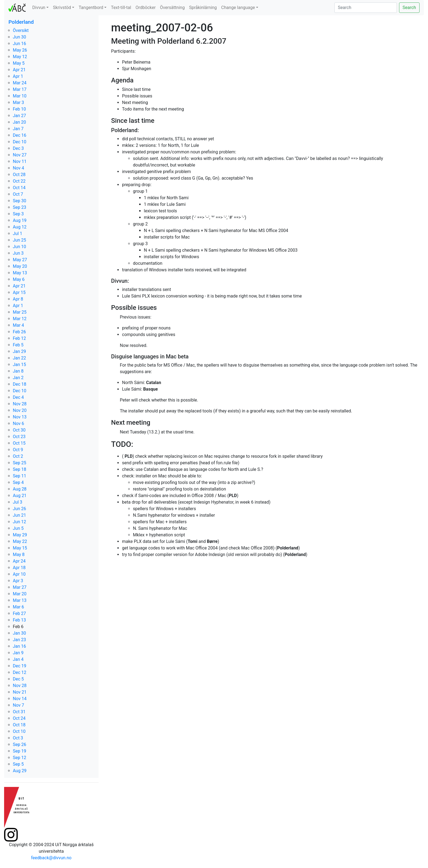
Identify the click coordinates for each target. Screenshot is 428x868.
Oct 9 (18, 450)
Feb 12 (19, 338)
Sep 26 (20, 744)
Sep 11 (20, 476)
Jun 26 (19, 509)
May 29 (20, 535)
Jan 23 (19, 640)
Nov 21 (20, 692)
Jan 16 (19, 646)
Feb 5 (18, 345)
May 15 (20, 548)
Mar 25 (20, 312)
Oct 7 (18, 194)
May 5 (19, 63)
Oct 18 (19, 725)
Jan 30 (19, 633)
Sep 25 (20, 463)
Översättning (172, 8)
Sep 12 (20, 758)
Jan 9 (18, 653)
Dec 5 (18, 679)
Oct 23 (19, 437)
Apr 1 (18, 76)
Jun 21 (19, 515)
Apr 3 (18, 581)
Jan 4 (18, 659)
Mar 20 (20, 594)
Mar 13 (20, 600)
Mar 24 (20, 83)
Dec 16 (20, 135)
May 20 (20, 266)
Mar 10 (20, 96)
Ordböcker (145, 8)
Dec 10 (20, 142)
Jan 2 (18, 378)
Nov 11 (20, 161)
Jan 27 (19, 116)
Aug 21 (20, 496)
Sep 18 (20, 469)
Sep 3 (18, 214)
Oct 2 (18, 456)
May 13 (20, 273)
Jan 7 (18, 129)
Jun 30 (19, 37)
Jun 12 (19, 522)
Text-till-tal (121, 8)
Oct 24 (19, 718)
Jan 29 (19, 351)
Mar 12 (20, 319)
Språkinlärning (203, 8)
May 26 (20, 50)
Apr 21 (19, 70)
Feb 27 (19, 613)
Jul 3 (18, 502)
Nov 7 (18, 705)
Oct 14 (19, 188)
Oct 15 (19, 443)
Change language (238, 8)
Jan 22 (19, 358)
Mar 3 (18, 102)
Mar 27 (20, 587)
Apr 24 (19, 561)
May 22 (20, 541)
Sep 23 (20, 207)
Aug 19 (20, 220)
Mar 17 (20, 89)
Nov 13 (20, 417)
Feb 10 (19, 109)
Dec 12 (20, 672)
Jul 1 (18, 234)
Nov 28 (20, 404)
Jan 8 (18, 371)
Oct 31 (19, 712)
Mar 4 (18, 325)
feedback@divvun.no (51, 858)
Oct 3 (18, 738)
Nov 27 (20, 155)
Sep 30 (20, 201)
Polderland (21, 22)
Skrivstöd (62, 8)
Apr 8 (18, 299)
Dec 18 (20, 384)
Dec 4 (18, 397)
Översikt (21, 30)
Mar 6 (18, 607)
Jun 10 (19, 247)
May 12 (20, 57)
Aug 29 (20, 771)
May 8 (19, 555)
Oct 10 (19, 731)
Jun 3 (18, 253)
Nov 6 (18, 423)
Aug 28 (20, 489)
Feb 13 (19, 620)
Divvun (39, 8)
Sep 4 (18, 482)
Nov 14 (20, 699)
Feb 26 (19, 332)
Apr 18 (19, 568)
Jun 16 (19, 44)
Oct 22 (19, 181)
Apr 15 (19, 292)
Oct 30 (19, 430)
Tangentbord (91, 8)
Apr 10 (19, 574)
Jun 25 (19, 240)
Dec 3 (18, 148)
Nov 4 (18, 168)
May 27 (20, 260)
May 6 (19, 279)
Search (409, 8)
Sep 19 (20, 751)
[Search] (366, 8)
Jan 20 (19, 122)
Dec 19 (20, 666)
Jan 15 (19, 365)
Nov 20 (20, 410)
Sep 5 (18, 764)
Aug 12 (20, 227)
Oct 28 (19, 175)
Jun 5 (18, 528)
